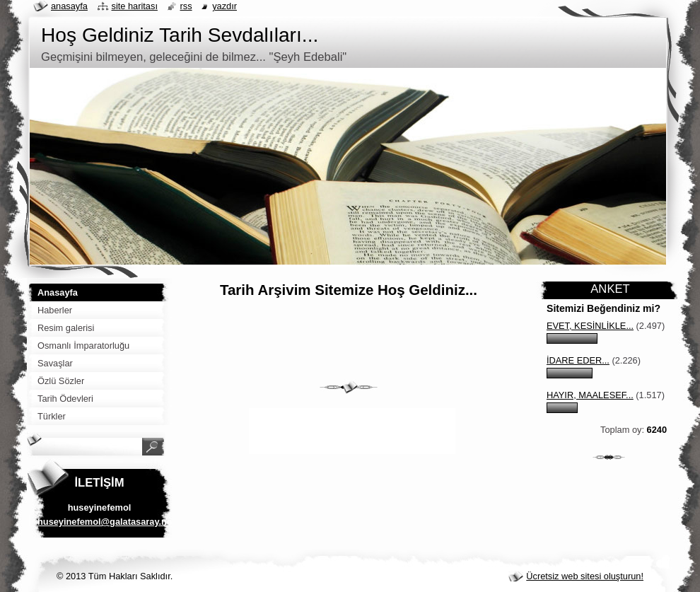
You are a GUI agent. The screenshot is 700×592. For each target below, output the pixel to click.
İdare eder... (578, 360)
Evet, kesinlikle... (590, 326)
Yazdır (224, 6)
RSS (186, 6)
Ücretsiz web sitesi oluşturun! (585, 576)
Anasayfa (69, 6)
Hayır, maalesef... (590, 395)
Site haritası (135, 6)
